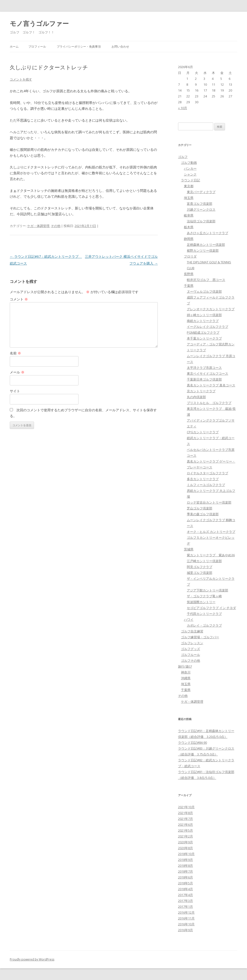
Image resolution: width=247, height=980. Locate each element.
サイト (15, 391)
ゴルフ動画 (189, 163)
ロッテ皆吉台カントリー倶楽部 (209, 502)
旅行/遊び (185, 666)
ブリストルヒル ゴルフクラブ (209, 403)
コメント (19, 299)
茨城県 (189, 549)
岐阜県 (189, 215)
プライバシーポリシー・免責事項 (79, 46)
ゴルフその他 (191, 660)
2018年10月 (186, 854)
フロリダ (190, 256)
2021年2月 (185, 836)
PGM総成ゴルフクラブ (203, 332)
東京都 (189, 186)
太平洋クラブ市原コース (204, 368)
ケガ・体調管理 (38, 226)
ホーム (14, 46)
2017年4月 (185, 895)
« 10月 (183, 108)
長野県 (189, 274)
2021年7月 (185, 819)
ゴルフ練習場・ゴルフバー (200, 637)
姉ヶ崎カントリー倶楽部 (204, 315)
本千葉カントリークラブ (204, 338)
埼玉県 (189, 198)
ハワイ (189, 619)
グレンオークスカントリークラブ (211, 309)
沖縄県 (186, 678)
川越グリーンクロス (201, 209)
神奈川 (186, 672)
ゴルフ (183, 157)
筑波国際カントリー (201, 602)
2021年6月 (185, 825)
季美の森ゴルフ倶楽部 (203, 514)
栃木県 (189, 227)
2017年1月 (185, 907)
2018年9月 (185, 860)
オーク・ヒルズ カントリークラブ (211, 532)
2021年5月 (185, 830)
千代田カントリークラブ (204, 614)
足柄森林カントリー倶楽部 (206, 245)
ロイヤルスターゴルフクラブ (208, 473)
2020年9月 (185, 842)
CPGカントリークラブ (203, 432)
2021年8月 (185, 813)
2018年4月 (185, 889)
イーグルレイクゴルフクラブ (208, 327)
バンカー (190, 168)
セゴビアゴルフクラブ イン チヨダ (211, 608)
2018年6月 (185, 877)
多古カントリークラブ (203, 479)
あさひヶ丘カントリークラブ (208, 233)
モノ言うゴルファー (39, 23)
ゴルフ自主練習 (192, 631)
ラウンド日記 (191, 180)
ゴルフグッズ (191, 649)
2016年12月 (186, 912)
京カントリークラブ (201, 391)
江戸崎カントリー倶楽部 (204, 561)
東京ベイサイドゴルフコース (208, 373)
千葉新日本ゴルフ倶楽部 (204, 379)
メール (17, 372)
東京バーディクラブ (201, 192)
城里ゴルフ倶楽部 (200, 573)
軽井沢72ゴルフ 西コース (206, 280)
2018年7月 (185, 871)
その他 (56, 226)
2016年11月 (186, 918)
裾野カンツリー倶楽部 (203, 250)
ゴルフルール (191, 655)
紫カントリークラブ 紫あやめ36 (211, 555)
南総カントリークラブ (203, 321)
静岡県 (189, 239)
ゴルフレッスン (192, 643)
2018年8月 (185, 866)
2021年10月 (186, 807)
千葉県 (189, 286)
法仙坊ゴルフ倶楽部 (201, 221)
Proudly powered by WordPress (32, 959)
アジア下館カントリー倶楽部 (208, 590)
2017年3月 (185, 901)
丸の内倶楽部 (196, 397)
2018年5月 (185, 883)
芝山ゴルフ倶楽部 (200, 508)
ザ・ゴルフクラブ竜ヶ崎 (204, 596)
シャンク (190, 174)
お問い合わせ (120, 46)
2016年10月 (186, 924)
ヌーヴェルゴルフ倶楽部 (204, 291)
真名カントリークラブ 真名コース (211, 385)
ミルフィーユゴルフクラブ (206, 485)
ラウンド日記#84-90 (192, 743)
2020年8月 (185, 848)
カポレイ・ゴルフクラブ (204, 625)
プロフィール (37, 46)
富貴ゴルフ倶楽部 (200, 204)
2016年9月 (185, 930)
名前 (15, 353)
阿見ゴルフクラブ (200, 567)
